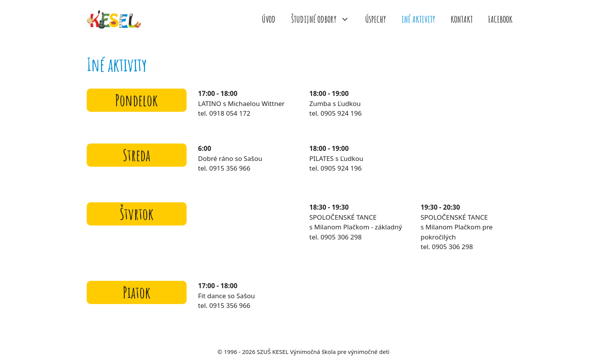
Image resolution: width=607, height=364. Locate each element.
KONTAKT (462, 19)
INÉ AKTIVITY (418, 19)
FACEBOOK (500, 19)
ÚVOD (269, 19)
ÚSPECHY (376, 19)
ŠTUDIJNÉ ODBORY (324, 19)
